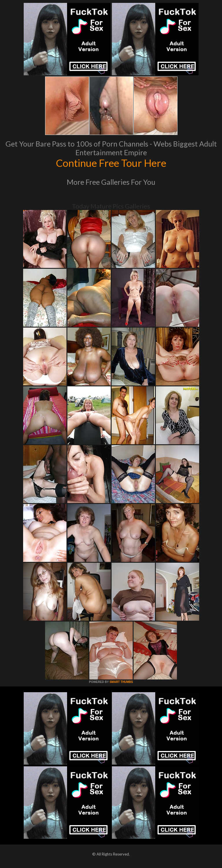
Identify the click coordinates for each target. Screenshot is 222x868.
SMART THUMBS (121, 682)
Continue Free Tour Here (111, 163)
